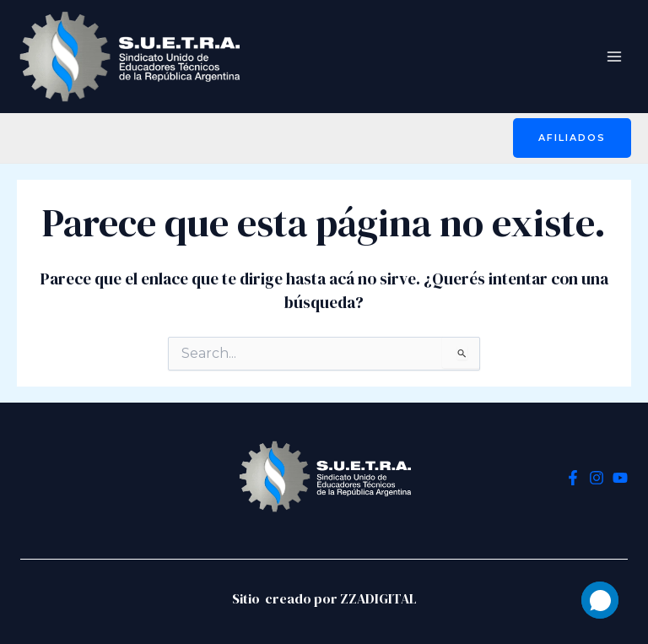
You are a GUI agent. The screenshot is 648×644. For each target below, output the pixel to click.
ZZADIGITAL (378, 598)
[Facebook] (573, 478)
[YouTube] (620, 478)
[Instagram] (597, 478)
